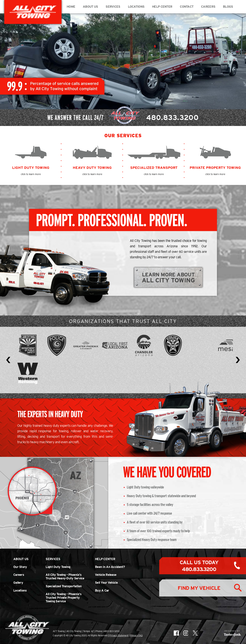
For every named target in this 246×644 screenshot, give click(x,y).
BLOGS (228, 7)
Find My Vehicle (199, 588)
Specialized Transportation (64, 586)
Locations (136, 7)
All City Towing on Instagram (186, 633)
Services (113, 7)
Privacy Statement (119, 635)
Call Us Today (199, 566)
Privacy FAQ (136, 635)
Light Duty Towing (58, 567)
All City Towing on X (195, 633)
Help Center (162, 7)
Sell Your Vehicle (106, 583)
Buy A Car (102, 590)
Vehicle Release (106, 575)
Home (71, 7)
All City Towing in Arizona (33, 12)
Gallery (18, 583)
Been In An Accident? (110, 567)
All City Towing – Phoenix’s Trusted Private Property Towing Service (64, 598)
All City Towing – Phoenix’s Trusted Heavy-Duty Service (65, 576)
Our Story (20, 567)
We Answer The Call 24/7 (123, 118)
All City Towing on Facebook (176, 633)
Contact (187, 7)
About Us (90, 7)
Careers (208, 7)
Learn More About (169, 277)
